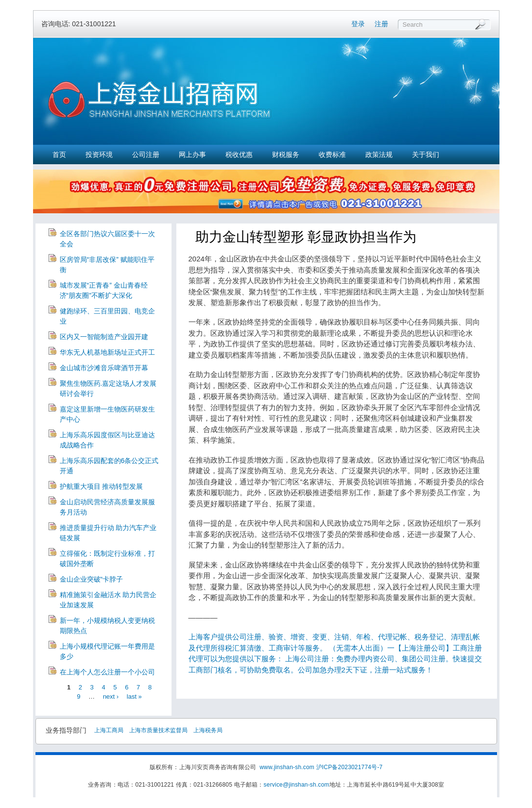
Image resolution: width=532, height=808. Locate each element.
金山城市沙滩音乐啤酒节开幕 (104, 368)
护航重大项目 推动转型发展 (102, 486)
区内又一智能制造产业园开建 (104, 337)
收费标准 (332, 155)
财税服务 (286, 155)
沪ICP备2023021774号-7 (350, 767)
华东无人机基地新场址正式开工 (107, 352)
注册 (381, 24)
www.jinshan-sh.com (288, 767)
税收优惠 (239, 155)
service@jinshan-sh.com (297, 785)
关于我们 (426, 155)
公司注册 (146, 155)
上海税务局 (208, 730)
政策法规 (379, 155)
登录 (358, 24)
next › (111, 696)
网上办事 (192, 155)
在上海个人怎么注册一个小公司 (107, 672)
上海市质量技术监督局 (158, 730)
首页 (59, 155)
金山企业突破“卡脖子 (92, 579)
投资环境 (99, 155)
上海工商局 (109, 730)
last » (134, 696)
